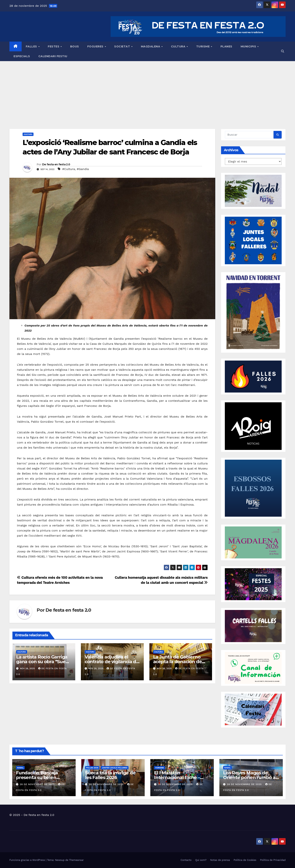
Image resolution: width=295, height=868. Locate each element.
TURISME (203, 46)
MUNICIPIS (249, 46)
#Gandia (83, 169)
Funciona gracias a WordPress (28, 860)
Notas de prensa (220, 860)
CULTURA (179, 46)
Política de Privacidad (273, 860)
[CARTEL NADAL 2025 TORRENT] (253, 312)
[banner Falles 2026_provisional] (253, 376)
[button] (283, 51)
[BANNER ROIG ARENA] (253, 426)
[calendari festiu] (253, 709)
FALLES (32, 46)
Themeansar (76, 860)
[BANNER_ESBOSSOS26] (253, 488)
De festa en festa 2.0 (56, 164)
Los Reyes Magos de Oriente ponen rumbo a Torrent (249, 777)
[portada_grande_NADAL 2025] (253, 190)
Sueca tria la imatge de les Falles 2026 (110, 775)
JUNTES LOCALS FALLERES (114, 768)
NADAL (20, 768)
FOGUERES (96, 46)
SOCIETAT (123, 46)
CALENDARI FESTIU (53, 56)
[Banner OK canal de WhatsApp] (253, 668)
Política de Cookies (245, 860)
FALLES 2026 (92, 768)
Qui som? (201, 860)
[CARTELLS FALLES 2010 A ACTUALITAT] (253, 626)
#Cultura (69, 169)
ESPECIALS (22, 56)
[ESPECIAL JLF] (253, 240)
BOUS (75, 46)
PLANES (226, 46)
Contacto (186, 860)
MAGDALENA (151, 46)
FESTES (54, 46)
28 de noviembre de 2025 (38, 784)
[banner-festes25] (253, 584)
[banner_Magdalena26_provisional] (253, 542)
